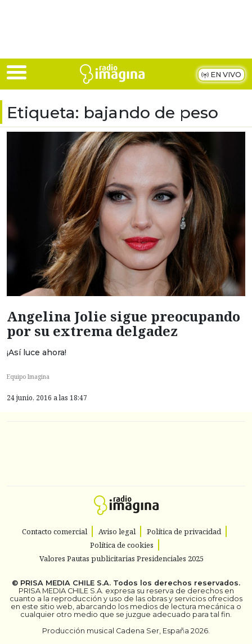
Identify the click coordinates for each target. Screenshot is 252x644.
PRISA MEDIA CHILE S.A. (66, 583)
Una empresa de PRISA (126, 446)
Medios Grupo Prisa (126, 473)
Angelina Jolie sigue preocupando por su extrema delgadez (123, 324)
